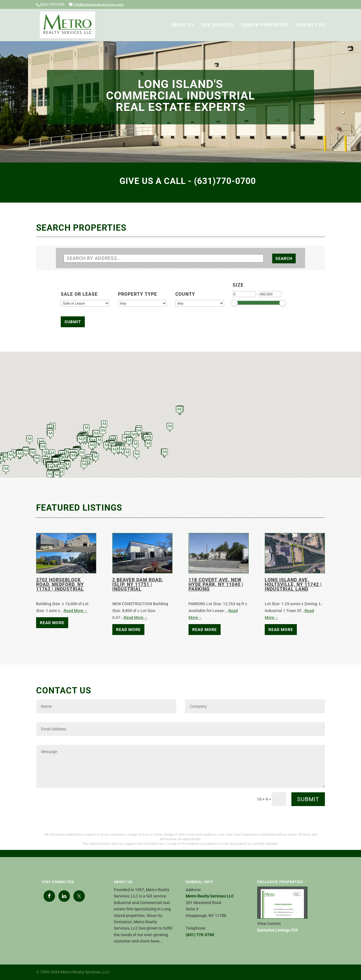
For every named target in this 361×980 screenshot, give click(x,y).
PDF (278, 930)
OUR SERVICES (217, 25)
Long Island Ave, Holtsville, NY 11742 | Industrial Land (293, 584)
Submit (308, 799)
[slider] (234, 303)
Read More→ (75, 611)
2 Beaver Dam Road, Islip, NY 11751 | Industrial (138, 584)
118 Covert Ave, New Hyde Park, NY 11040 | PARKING (216, 584)
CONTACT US (310, 25)
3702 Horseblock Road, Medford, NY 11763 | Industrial (60, 584)
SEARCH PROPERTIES (265, 25)
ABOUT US (183, 25)
